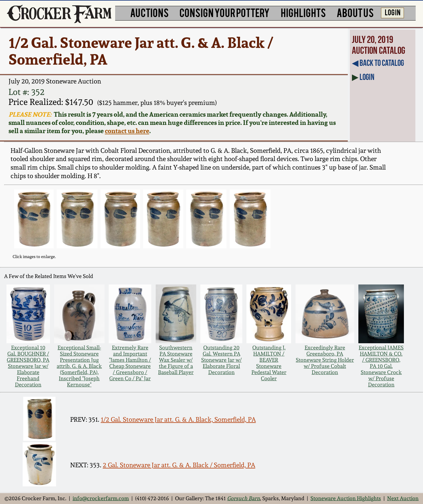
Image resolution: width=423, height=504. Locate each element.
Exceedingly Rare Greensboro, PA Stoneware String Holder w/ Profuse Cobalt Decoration (325, 360)
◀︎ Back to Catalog (378, 63)
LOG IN (393, 12)
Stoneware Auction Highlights (346, 498)
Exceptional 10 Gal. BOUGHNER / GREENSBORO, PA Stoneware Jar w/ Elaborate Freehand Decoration (28, 366)
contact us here (127, 131)
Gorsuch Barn (244, 498)
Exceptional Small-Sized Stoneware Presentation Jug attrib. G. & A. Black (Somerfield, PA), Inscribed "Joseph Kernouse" (79, 366)
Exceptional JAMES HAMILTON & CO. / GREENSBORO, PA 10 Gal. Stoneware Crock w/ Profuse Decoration (381, 366)
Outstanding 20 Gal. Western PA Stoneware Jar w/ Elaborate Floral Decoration (221, 360)
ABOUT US (355, 12)
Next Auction (403, 498)
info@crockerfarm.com (101, 498)
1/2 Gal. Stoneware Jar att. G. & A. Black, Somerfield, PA (178, 420)
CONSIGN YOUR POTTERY (225, 12)
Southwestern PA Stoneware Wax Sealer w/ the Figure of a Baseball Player (176, 360)
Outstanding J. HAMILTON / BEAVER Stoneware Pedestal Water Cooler (269, 363)
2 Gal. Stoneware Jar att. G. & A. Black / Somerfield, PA (179, 465)
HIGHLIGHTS (303, 12)
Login (367, 77)
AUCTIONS (149, 12)
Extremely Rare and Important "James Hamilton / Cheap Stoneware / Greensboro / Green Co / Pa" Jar (130, 363)
